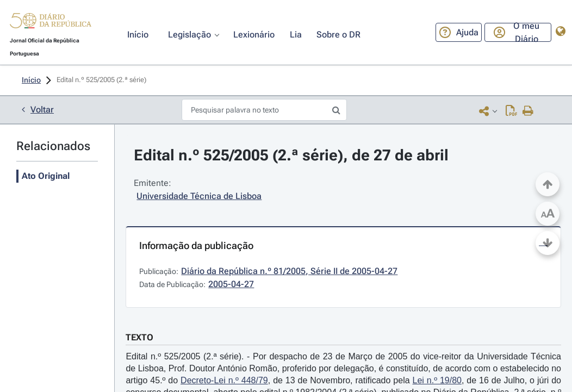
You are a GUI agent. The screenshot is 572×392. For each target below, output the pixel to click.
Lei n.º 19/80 (437, 380)
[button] (51, 23)
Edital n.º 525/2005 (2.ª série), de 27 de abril (291, 155)
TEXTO (139, 337)
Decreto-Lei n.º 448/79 (224, 380)
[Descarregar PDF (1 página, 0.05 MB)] (511, 111)
